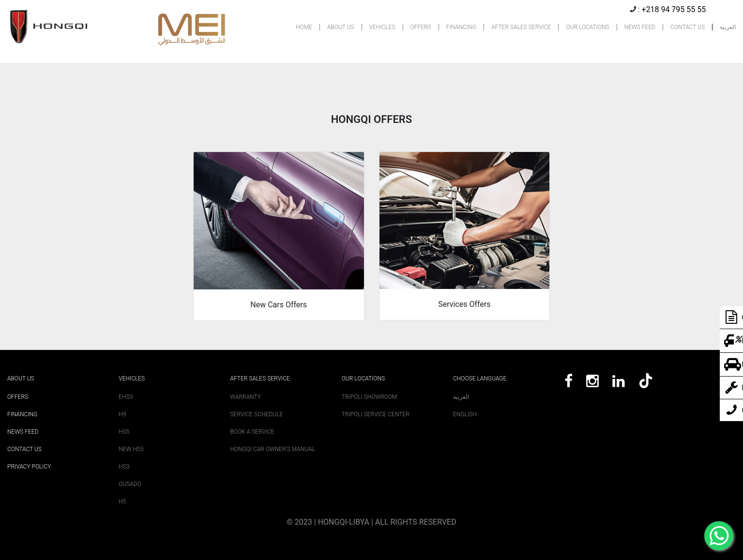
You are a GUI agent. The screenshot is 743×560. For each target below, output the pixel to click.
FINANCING (461, 27)
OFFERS (421, 27)
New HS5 (131, 449)
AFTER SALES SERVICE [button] (521, 27)
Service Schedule (257, 414)
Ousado (130, 484)
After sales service (260, 378)
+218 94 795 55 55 (674, 9)
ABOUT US (341, 27)
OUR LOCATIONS (587, 27)
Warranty (246, 397)
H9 (122, 414)
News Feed (23, 432)
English (465, 414)
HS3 (124, 467)
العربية (728, 27)
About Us (21, 378)
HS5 (124, 432)
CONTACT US (688, 27)
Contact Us (24, 449)
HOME (304, 27)
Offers (18, 397)
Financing (22, 414)
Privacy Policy (29, 467)
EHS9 (126, 397)
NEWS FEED (640, 27)
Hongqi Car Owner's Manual (273, 449)
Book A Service (252, 432)
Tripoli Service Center (376, 414)
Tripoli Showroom (370, 397)
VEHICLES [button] (382, 27)
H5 (122, 501)
